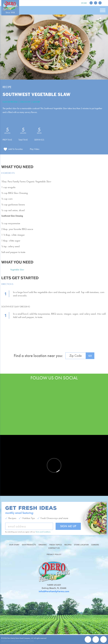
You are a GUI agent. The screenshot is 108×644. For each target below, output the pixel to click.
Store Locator (81, 545)
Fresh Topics (56, 545)
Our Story (14, 545)
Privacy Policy (54, 554)
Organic (43, 545)
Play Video (35, 149)
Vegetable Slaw (17, 270)
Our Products (29, 545)
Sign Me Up (68, 526)
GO (90, 356)
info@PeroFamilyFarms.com (54, 591)
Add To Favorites (15, 149)
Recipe (7, 87)
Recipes (68, 545)
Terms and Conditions (43, 532)
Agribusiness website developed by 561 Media (18, 641)
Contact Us (54, 548)
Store (84, 3)
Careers (95, 545)
